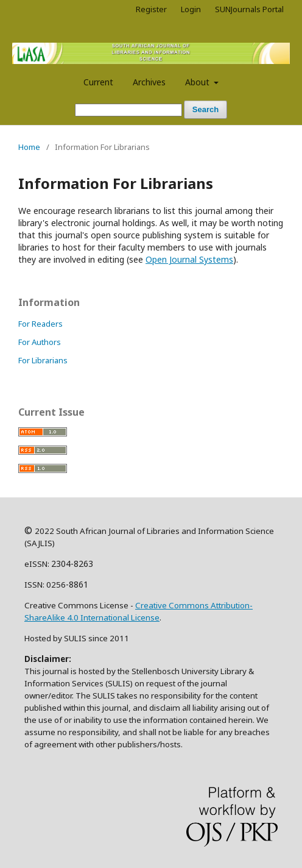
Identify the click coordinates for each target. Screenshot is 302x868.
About (198, 82)
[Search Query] (128, 110)
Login (191, 9)
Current (98, 82)
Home (29, 147)
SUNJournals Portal (249, 9)
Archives (149, 82)
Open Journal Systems (189, 259)
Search (205, 109)
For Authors (40, 342)
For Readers (40, 324)
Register (151, 9)
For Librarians (43, 360)
